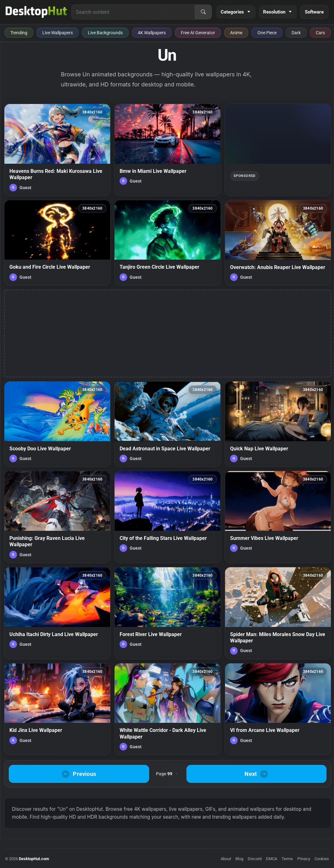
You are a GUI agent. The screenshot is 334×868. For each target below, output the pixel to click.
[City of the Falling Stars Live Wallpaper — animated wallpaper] (167, 517)
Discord (255, 859)
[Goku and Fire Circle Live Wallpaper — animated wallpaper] (57, 243)
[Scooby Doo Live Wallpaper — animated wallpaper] (57, 424)
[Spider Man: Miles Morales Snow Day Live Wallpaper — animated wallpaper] (278, 613)
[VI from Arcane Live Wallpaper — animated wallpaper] (278, 709)
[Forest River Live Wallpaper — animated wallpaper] (167, 613)
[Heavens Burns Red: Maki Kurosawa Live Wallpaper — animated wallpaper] (57, 150)
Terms (287, 859)
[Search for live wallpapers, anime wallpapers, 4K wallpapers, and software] (133, 12)
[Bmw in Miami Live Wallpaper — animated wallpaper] (167, 150)
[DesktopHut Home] (36, 12)
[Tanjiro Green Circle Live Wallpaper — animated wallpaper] (167, 243)
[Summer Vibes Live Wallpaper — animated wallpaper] (278, 517)
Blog (239, 859)
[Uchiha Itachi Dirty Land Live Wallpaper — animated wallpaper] (57, 613)
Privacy (304, 859)
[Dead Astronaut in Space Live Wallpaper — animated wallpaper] (167, 424)
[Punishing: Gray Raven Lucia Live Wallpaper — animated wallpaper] (57, 517)
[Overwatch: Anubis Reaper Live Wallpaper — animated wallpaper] (278, 243)
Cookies (322, 859)
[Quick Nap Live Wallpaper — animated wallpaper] (278, 424)
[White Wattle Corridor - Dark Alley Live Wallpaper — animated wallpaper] (167, 709)
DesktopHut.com (34, 859)
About (226, 859)
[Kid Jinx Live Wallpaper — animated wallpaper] (57, 709)
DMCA (272, 859)
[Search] (203, 12)
